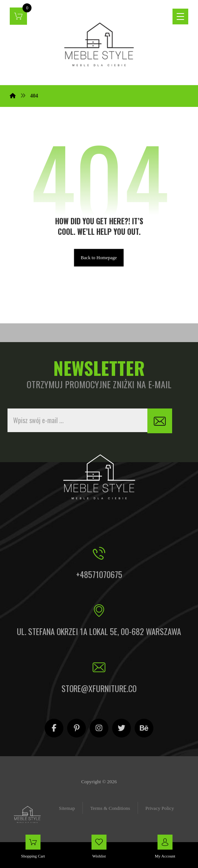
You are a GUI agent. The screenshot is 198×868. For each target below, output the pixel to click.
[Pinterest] (76, 728)
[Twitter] (121, 728)
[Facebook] (54, 728)
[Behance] (144, 728)
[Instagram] (99, 728)
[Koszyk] (18, 16)
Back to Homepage (99, 257)
